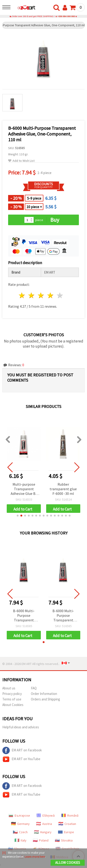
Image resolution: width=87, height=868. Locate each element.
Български (19, 815)
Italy (21, 840)
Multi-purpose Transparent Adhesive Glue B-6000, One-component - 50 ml (24, 489)
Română (70, 815)
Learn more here (35, 857)
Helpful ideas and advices (21, 727)
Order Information (44, 694)
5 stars (60, 295)
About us (9, 688)
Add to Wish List (21, 161)
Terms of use (12, 699)
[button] (18, 516)
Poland (41, 840)
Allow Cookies (68, 863)
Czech (20, 832)
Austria (44, 824)
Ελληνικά (46, 815)
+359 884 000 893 (66, 16)
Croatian (67, 824)
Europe (66, 832)
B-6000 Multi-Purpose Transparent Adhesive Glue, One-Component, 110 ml (24, 616)
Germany (20, 824)
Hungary (43, 832)
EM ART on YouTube (21, 759)
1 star (22, 295)
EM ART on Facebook (22, 750)
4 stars (50, 295)
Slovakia (64, 840)
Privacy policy (12, 694)
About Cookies (13, 705)
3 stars (41, 295)
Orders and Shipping (45, 699)
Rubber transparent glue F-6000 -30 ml (63, 489)
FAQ (34, 688)
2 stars (32, 295)
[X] (4, 853)
